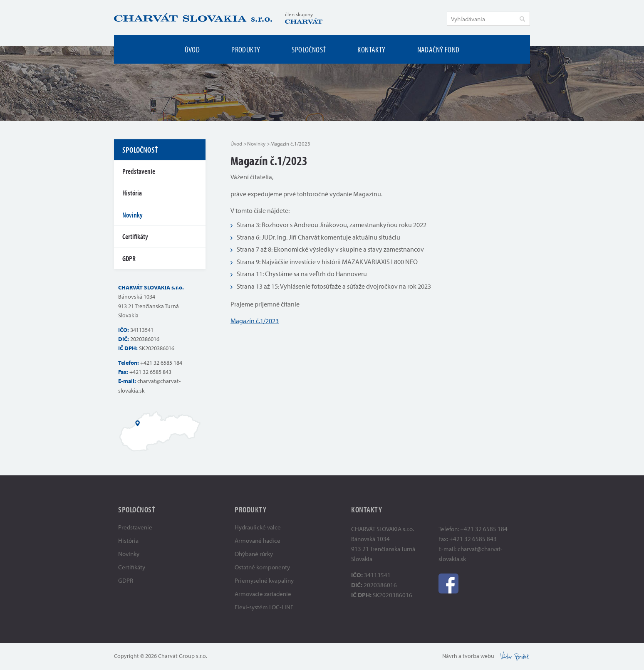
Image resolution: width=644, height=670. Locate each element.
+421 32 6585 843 (150, 372)
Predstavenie (139, 171)
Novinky (256, 143)
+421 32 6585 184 (161, 363)
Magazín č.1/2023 (255, 321)
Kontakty (371, 49)
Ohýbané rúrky (254, 554)
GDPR (129, 258)
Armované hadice (258, 540)
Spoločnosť (309, 49)
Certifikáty (135, 236)
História (132, 193)
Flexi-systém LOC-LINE (264, 607)
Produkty (246, 49)
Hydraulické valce (258, 527)
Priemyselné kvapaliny (264, 580)
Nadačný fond (438, 49)
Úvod (192, 49)
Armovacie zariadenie (263, 594)
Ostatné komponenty (262, 567)
